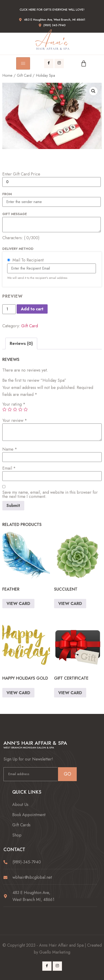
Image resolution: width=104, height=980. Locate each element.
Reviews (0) (21, 344)
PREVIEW (12, 296)
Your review (15, 420)
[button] (93, 91)
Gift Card (24, 75)
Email (9, 468)
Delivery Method (18, 249)
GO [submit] (67, 774)
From (7, 194)
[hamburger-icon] (23, 63)
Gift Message (15, 214)
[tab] (21, 344)
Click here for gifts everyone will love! (52, 10)
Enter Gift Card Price (21, 174)
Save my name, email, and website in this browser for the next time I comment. (50, 494)
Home (7, 75)
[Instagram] (59, 64)
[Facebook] (49, 64)
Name (10, 449)
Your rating (14, 404)
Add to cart (32, 309)
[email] (31, 774)
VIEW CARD (18, 604)
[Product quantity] (9, 309)
